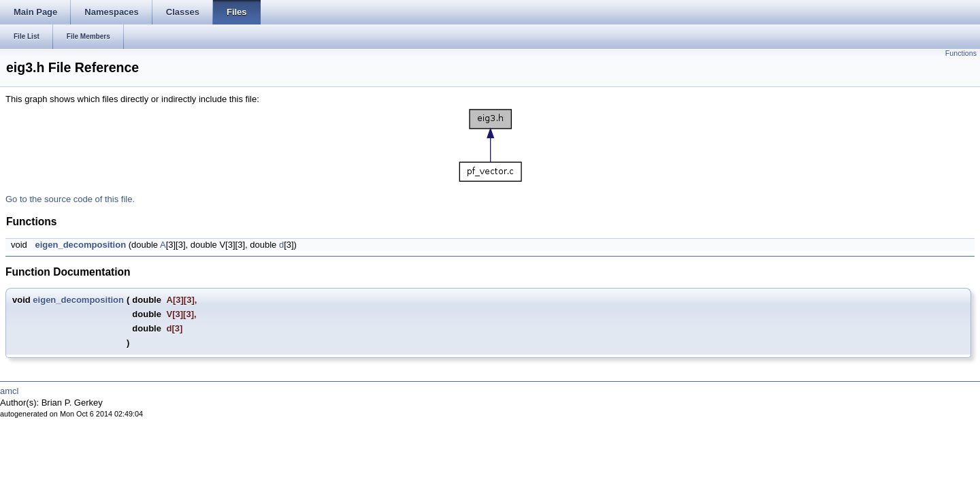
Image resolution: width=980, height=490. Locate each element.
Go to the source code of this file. (70, 199)
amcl (9, 391)
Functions (961, 53)
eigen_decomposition (80, 245)
